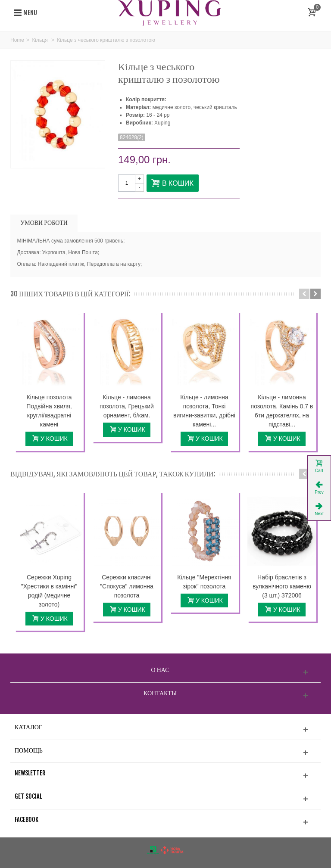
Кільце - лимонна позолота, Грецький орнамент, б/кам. (127, 406)
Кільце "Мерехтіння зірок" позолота (204, 582)
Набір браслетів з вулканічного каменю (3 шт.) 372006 (282, 586)
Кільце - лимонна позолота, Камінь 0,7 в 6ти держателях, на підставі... (282, 411)
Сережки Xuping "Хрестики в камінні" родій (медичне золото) (49, 591)
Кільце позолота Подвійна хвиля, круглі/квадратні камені (49, 411)
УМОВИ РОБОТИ (44, 222)
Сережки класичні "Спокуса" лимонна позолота (127, 586)
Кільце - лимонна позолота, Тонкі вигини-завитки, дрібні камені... (204, 411)
